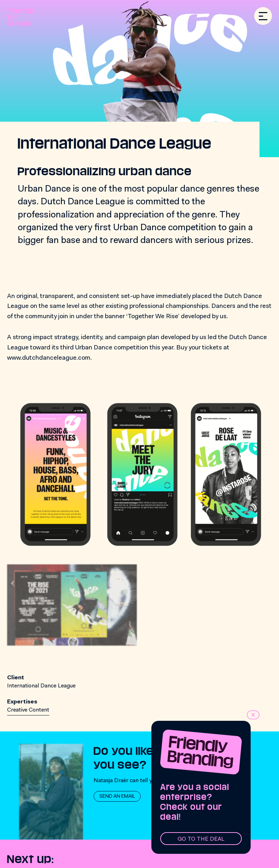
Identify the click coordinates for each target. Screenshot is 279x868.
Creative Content (28, 710)
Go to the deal (201, 839)
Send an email (117, 797)
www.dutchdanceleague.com (49, 358)
